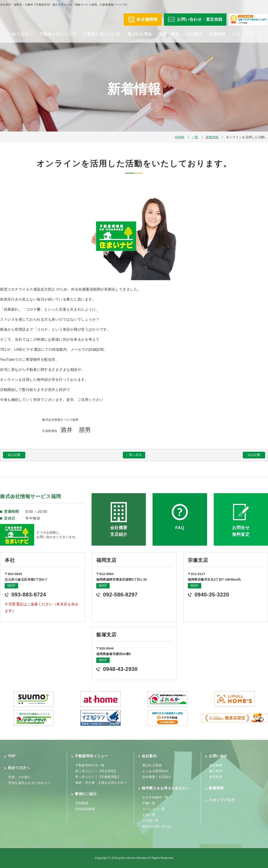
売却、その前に (20, 777)
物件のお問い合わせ (157, 826)
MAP (11, 586)
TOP (12, 756)
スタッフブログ (247, 38)
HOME (180, 137)
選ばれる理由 (139, 38)
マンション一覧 (154, 809)
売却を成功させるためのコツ (29, 783)
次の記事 (254, 455)
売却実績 (82, 803)
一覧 (195, 137)
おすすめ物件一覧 (155, 797)
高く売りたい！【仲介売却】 (96, 771)
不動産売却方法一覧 (90, 765)
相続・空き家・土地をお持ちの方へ (101, 783)
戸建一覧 (149, 803)
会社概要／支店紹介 (157, 777)
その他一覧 (150, 821)
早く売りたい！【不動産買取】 (98, 777)
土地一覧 (149, 815)
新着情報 (217, 38)
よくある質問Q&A (155, 771)
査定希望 (216, 765)
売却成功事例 (85, 809)
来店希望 (216, 777)
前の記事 (14, 455)
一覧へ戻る (134, 455)
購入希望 (216, 771)
